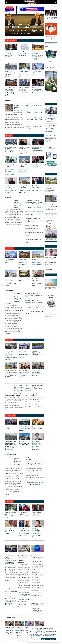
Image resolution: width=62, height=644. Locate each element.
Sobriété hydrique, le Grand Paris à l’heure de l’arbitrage (24, 54)
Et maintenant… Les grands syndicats (34, 208)
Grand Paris (8, 101)
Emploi (19, 554)
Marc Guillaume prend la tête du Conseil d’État (36, 514)
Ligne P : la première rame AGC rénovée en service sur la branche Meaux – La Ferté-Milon (11, 374)
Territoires (9, 136)
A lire (33, 542)
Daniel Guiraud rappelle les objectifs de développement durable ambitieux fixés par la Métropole (34, 120)
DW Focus (31, 2)
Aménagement (10, 248)
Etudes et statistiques (23, 542)
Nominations (9, 501)
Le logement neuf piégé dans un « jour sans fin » (37, 73)
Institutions (9, 8)
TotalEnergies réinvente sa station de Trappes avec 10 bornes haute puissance (24, 354)
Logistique (21, 104)
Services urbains (9, 290)
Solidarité (36, 554)
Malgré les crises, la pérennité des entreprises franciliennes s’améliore (24, 559)
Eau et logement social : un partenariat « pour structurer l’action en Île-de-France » (34, 477)
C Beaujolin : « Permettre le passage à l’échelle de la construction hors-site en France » (19, 631)
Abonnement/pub (49, 317)
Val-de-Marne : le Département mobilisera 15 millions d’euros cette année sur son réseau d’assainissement (10, 170)
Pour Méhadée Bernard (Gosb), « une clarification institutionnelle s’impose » (34, 234)
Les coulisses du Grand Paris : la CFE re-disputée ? (51, 289)
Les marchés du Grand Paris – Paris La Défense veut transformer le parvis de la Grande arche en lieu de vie (11, 590)
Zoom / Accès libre (11, 416)
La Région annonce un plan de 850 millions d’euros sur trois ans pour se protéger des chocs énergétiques (34, 202)
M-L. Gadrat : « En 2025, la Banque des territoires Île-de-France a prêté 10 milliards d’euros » (34, 213)
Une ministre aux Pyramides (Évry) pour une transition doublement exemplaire (34, 470)
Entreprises (8, 382)
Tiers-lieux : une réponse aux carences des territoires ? (37, 557)
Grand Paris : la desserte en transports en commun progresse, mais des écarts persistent (24, 603)
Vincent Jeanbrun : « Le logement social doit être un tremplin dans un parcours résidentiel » (51, 139)
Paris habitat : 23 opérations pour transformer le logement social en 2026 (37, 282)
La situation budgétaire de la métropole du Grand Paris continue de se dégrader (34, 127)
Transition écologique (10, 455)
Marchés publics (9, 542)
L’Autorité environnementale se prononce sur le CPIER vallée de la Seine (33, 241)
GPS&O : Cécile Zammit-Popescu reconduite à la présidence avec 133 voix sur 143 (10, 189)
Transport (21, 385)
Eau (15, 294)
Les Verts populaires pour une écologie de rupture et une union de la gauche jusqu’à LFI (34, 220)
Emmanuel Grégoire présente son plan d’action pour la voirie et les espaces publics (24, 150)
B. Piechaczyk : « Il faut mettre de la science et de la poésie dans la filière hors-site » (9, 631)
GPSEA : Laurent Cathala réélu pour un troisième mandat (38, 166)
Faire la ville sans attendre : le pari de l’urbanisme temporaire (37, 610)
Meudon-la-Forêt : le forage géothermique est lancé (24, 429)
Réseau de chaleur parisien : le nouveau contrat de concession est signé (34, 295)
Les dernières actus (11, 41)
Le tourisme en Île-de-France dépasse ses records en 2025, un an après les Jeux (34, 406)
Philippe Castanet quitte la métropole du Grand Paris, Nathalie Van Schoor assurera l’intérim (34, 113)
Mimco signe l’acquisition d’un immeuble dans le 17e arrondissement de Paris (10, 282)
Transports (9, 340)
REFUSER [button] (53, 639)
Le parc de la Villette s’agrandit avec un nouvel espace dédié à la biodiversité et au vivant (34, 484)
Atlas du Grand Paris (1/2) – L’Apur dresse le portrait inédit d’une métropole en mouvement (33, 227)
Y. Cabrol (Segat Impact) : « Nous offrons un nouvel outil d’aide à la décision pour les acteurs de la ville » (51, 129)
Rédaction (47, 318)
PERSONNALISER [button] (36, 639)
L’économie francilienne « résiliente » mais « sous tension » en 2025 (24, 594)
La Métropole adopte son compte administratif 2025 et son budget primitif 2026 (33, 106)
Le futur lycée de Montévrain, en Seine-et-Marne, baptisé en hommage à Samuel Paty (24, 189)
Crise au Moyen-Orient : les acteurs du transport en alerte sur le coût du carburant (24, 374)
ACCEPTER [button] (45, 639)
